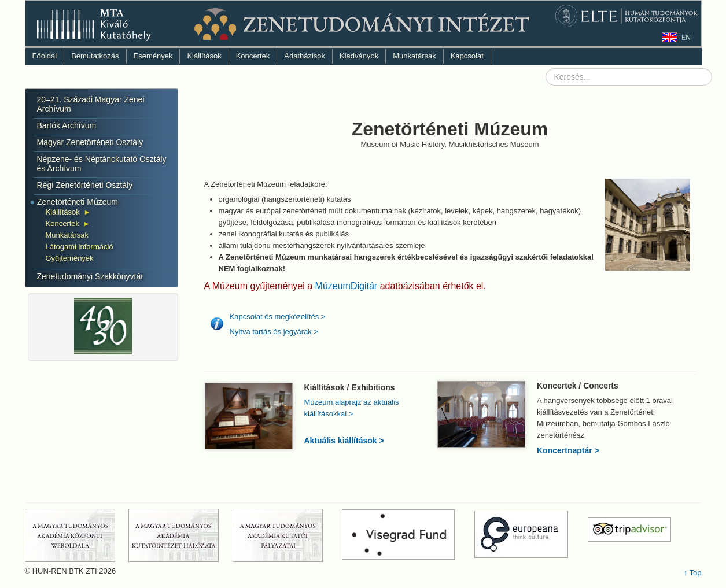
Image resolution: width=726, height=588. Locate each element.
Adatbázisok (305, 56)
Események (153, 56)
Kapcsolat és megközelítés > (278, 317)
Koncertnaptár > (568, 450)
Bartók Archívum (67, 125)
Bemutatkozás (95, 56)
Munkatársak (414, 56)
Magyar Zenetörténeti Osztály (90, 142)
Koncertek (253, 56)
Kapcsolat (467, 56)
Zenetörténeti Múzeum (78, 202)
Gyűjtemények (70, 258)
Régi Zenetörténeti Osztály (85, 185)
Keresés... (546, 69)
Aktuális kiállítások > (344, 441)
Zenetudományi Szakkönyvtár (90, 276)
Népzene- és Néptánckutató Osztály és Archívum (102, 164)
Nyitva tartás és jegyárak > (274, 332)
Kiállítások (204, 56)
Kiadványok (359, 56)
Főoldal (45, 56)
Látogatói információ (80, 247)
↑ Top (693, 573)
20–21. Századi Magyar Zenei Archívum (91, 104)
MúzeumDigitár (348, 286)
